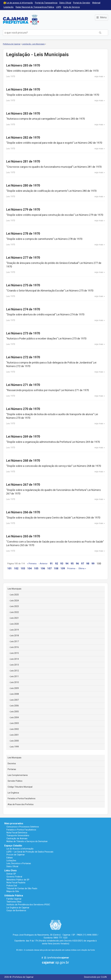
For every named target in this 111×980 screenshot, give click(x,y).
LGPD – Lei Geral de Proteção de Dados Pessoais (30, 852)
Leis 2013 (14, 665)
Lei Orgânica (13, 793)
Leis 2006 (14, 706)
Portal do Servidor (82, 3)
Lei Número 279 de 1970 (23, 210)
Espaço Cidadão (13, 846)
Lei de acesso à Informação (20, 3)
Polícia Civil (12, 886)
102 (16, 568)
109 (63, 568)
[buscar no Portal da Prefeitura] (48, 33)
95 (72, 563)
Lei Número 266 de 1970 (23, 512)
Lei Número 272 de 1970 (23, 357)
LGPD (59, 7)
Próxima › (72, 569)
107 (49, 568)
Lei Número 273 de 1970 (23, 333)
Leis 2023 (14, 606)
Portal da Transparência (46, 3)
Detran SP (11, 874)
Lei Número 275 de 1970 (23, 285)
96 (77, 563)
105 (36, 568)
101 (10, 568)
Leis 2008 (14, 694)
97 (83, 563)
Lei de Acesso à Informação (20, 849)
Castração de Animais (17, 838)
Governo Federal (14, 877)
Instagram (45, 958)
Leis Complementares (18, 775)
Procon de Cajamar (16, 855)
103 (23, 568)
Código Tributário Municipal (20, 787)
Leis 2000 (14, 741)
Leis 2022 (14, 612)
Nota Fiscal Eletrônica (17, 833)
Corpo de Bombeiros (16, 910)
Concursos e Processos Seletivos (23, 827)
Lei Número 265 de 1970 (23, 536)
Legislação (9, 7)
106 (43, 568)
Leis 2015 (14, 653)
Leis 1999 (14, 747)
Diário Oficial (65, 3)
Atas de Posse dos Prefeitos (21, 804)
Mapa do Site (13, 891)
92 (57, 563)
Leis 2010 (14, 682)
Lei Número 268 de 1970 (23, 461)
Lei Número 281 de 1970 (23, 161)
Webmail (96, 3)
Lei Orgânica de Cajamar (18, 908)
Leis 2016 (14, 647)
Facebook (42, 958)
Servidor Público (15, 781)
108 (56, 568)
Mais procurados (14, 823)
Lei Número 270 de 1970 (23, 409)
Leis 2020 (14, 624)
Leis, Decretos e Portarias (19, 863)
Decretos (12, 764)
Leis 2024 (14, 601)
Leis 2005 (14, 712)
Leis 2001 (14, 735)
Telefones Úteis (14, 902)
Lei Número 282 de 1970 (23, 138)
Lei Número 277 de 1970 (23, 258)
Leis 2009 (14, 688)
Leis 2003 (14, 723)
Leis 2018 (14, 636)
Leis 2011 (14, 676)
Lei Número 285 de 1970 (23, 65)
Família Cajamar (14, 899)
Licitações (11, 861)
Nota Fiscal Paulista (16, 883)
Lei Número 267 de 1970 (23, 485)
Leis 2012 (14, 671)
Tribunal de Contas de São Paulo (22, 888)
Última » (82, 569)
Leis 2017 (14, 641)
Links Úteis (10, 871)
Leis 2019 (14, 630)
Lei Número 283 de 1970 (23, 114)
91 (51, 563)
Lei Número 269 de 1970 (23, 437)
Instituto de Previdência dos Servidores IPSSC (28, 905)
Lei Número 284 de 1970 (23, 89)
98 (88, 563)
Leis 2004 (14, 717)
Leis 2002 (14, 729)
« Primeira (32, 564)
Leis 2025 (14, 595)
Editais (10, 858)
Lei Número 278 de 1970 (23, 234)
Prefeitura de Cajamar (21, 20)
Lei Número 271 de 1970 (23, 385)
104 (29, 568)
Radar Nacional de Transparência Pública (35, 7)
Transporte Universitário (18, 835)
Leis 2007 (14, 700)
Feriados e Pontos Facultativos (22, 798)
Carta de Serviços (71, 7)
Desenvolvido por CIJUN (95, 977)
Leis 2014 (14, 659)
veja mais (99, 77)
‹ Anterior (43, 564)
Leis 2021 (14, 618)
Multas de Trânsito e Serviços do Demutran (27, 841)
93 (62, 563)
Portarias (12, 769)
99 (93, 563)
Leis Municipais (15, 589)
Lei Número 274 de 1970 (23, 309)
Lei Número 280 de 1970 (23, 185)
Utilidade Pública (14, 896)
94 (67, 563)
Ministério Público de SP (18, 880)
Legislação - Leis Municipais (33, 44)
